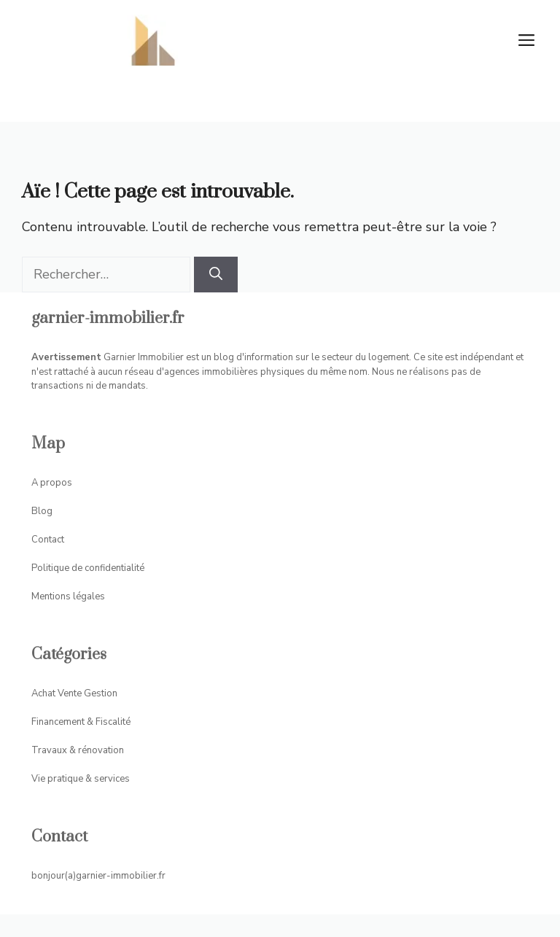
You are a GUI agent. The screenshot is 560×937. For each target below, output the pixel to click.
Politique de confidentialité (88, 568)
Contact (48, 540)
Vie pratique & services (81, 779)
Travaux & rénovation (78, 750)
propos (56, 483)
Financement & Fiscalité (81, 722)
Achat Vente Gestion (74, 693)
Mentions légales (68, 596)
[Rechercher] (216, 275)
